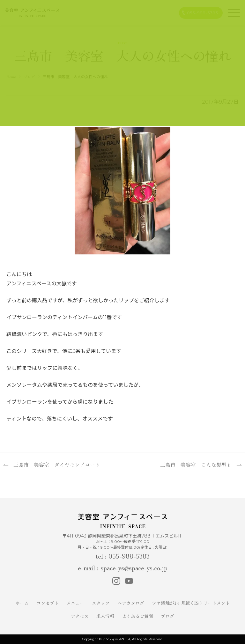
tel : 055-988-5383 (123, 556)
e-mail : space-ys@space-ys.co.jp (123, 568)
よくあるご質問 (137, 616)
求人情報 (105, 616)
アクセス (80, 616)
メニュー (75, 603)
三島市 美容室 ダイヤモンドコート (57, 465)
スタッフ (101, 603)
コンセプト (48, 603)
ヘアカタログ (131, 603)
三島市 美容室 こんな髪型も (196, 465)
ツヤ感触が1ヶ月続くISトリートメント (191, 603)
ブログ (167, 616)
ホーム (22, 603)
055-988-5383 (202, 13)
